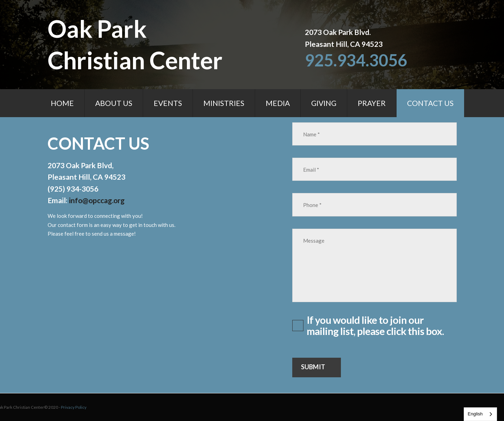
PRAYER (372, 103)
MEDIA (278, 103)
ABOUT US (114, 103)
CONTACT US (430, 103)
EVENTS (168, 103)
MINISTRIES (224, 103)
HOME (62, 103)
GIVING (324, 103)
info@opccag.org (97, 200)
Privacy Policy (26, 407)
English (475, 414)
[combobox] (480, 414)
